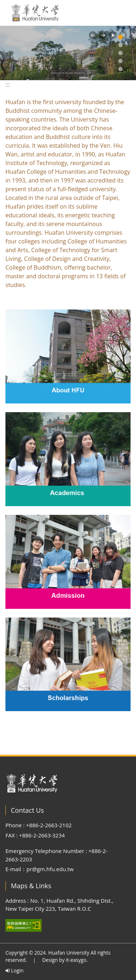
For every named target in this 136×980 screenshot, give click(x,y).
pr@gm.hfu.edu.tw (50, 869)
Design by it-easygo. (65, 960)
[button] (93, 35)
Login (15, 970)
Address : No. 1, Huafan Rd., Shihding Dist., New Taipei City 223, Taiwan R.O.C (59, 905)
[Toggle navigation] (121, 13)
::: (8, 85)
